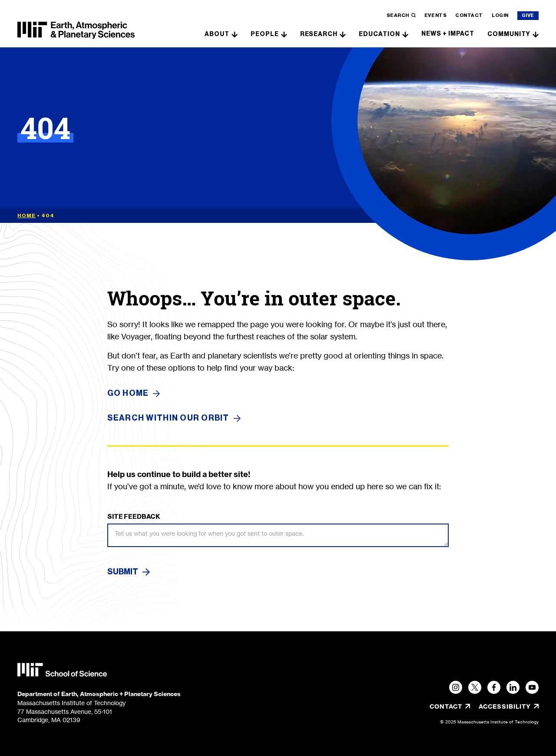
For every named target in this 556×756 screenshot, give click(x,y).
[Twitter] (475, 687)
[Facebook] (494, 687)
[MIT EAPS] (76, 30)
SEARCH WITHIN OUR (174, 418)
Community (509, 34)
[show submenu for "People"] (284, 34)
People (265, 34)
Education (379, 34)
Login (500, 15)
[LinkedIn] (513, 687)
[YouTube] (532, 687)
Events (435, 15)
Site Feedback (134, 517)
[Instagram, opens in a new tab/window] (456, 687)
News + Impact (448, 34)
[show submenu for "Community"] (536, 34)
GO (134, 394)
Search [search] (401, 15)
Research (319, 34)
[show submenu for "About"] (235, 34)
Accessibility (509, 706)
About (217, 34)
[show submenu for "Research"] (343, 34)
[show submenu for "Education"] (405, 34)
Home (26, 216)
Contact (469, 15)
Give (528, 15)
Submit (123, 572)
